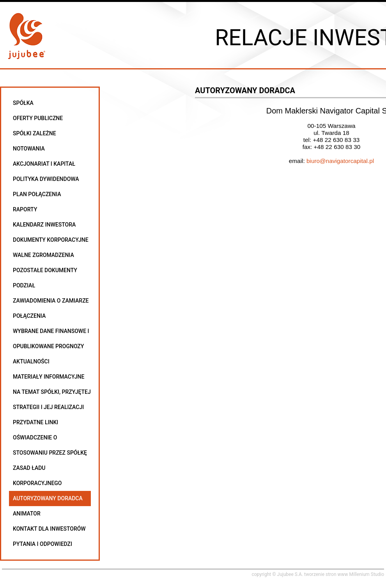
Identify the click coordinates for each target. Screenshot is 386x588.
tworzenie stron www (326, 574)
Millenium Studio (367, 574)
